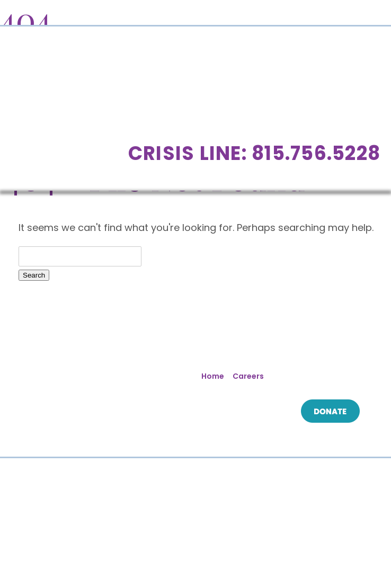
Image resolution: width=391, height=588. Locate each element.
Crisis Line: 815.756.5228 (254, 153)
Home (213, 376)
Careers (248, 376)
